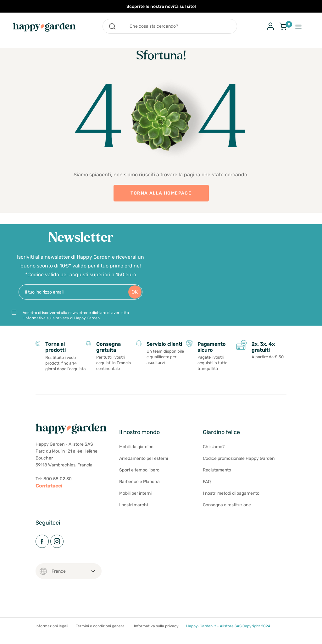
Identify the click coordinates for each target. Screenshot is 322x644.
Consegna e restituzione (227, 511)
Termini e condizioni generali (101, 632)
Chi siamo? (214, 453)
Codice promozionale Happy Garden (239, 464)
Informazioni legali (52, 632)
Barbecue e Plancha (139, 488)
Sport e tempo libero (139, 476)
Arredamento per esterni (144, 464)
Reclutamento (217, 476)
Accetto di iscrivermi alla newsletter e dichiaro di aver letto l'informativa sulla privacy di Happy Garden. (76, 318)
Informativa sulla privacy (156, 632)
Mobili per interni (135, 499)
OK (135, 295)
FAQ (207, 488)
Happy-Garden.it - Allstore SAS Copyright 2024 (228, 632)
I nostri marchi (133, 511)
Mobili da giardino (136, 453)
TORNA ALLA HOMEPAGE (161, 193)
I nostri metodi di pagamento (231, 499)
